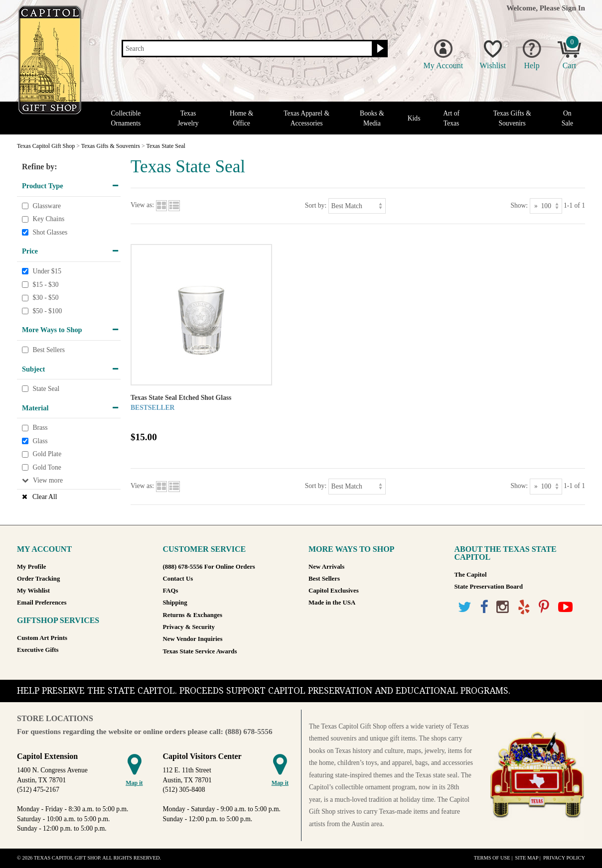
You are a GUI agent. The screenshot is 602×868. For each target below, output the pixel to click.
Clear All (45, 497)
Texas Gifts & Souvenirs (512, 118)
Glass (40, 441)
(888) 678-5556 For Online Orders (209, 567)
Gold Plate (47, 454)
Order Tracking (38, 579)
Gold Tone (47, 467)
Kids (414, 118)
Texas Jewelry (188, 118)
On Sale (567, 118)
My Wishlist (33, 591)
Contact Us (178, 579)
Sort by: (316, 205)
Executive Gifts (38, 650)
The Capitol (471, 575)
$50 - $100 (47, 311)
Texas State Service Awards (200, 651)
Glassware (47, 206)
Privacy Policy (564, 858)
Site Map (527, 858)
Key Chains (48, 219)
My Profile (31, 567)
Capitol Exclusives (334, 591)
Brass (40, 428)
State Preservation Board (489, 587)
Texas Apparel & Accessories (306, 118)
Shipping (175, 603)
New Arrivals (326, 567)
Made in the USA (332, 603)
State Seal (46, 389)
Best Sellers (49, 350)
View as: (142, 205)
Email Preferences (42, 603)
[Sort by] (357, 206)
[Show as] (546, 206)
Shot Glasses (50, 232)
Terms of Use (492, 858)
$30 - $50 (45, 298)
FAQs (171, 591)
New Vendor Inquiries (193, 639)
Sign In (573, 8)
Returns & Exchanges (193, 615)
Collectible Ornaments (126, 118)
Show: (519, 205)
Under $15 (47, 271)
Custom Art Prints (42, 638)
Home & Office (241, 118)
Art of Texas (451, 118)
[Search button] (379, 49)
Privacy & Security (189, 627)
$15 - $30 (45, 285)
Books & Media (372, 118)
